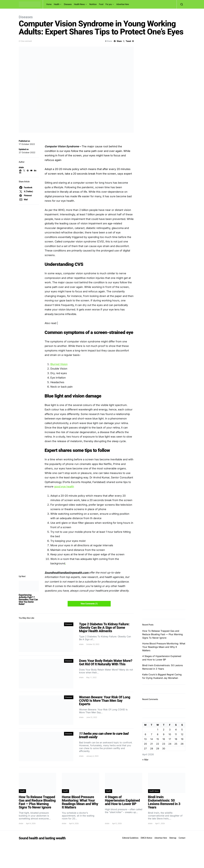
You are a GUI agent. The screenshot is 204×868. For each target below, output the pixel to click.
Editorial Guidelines (130, 838)
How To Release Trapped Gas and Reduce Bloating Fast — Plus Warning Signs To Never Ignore (163, 634)
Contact (182, 838)
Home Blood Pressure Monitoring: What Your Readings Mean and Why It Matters (164, 647)
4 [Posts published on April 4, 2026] (176, 730)
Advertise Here (123, 4)
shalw (21, 167)
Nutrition (93, 4)
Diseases (68, 4)
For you (109, 4)
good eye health (64, 487)
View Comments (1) (89, 604)
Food (101, 4)
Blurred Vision (59, 364)
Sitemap (173, 838)
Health (57, 4)
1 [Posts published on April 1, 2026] (158, 730)
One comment (26, 41)
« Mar (145, 760)
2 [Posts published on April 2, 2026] (164, 730)
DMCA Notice (146, 838)
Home (49, 4)
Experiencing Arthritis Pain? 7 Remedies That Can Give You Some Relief (28, 600)
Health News (79, 4)
